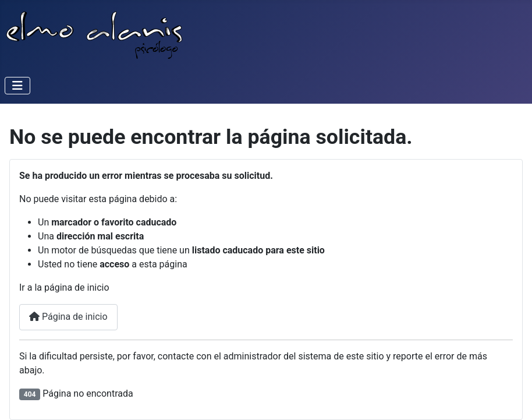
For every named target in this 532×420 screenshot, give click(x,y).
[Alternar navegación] (17, 86)
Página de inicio (68, 317)
